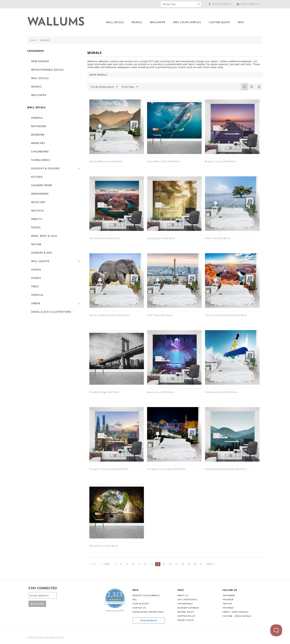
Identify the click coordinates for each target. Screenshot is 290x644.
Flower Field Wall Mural (218, 238)
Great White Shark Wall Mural (163, 161)
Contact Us (139, 608)
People (36, 227)
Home (33, 40)
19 (189, 564)
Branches (38, 143)
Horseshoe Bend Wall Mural (105, 238)
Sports (36, 278)
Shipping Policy (186, 616)
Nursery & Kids (42, 253)
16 (170, 564)
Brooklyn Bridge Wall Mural (104, 392)
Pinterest (228, 608)
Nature (36, 244)
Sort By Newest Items (104, 87)
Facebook (228, 599)
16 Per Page (129, 87)
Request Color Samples (146, 595)
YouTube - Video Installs (237, 616)
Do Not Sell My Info (149, 621)
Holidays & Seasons (45, 168)
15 (164, 564)
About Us (183, 595)
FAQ (135, 599)
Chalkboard (40, 152)
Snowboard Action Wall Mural (221, 392)
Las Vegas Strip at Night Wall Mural (166, 469)
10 (133, 564)
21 (201, 564)
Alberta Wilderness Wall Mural (106, 161)
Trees (35, 286)
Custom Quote (219, 22)
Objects (37, 219)
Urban (36, 303)
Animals (37, 118)
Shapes (36, 270)
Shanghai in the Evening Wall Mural (109, 469)
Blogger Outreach (188, 608)
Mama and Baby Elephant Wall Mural (110, 315)
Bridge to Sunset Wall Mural (220, 161)
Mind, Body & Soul (44, 236)
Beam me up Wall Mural (160, 392)
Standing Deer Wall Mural (161, 238)
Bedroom (38, 135)
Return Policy (186, 612)
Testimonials (185, 604)
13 (152, 564)
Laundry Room (42, 185)
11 (139, 564)
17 (176, 564)
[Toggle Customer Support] (276, 630)
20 (195, 564)
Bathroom (39, 126)
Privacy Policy (186, 620)
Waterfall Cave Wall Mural (104, 546)
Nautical (38, 211)
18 (182, 564)
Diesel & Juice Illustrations (51, 312)
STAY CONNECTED (43, 588)
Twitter (227, 604)
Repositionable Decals (48, 70)
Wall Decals (115, 22)
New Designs (40, 61)
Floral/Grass (41, 160)
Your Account (141, 604)
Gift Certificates (187, 599)
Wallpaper (158, 22)
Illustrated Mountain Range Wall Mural (226, 469)
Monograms (40, 194)
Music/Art (38, 202)
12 (145, 564)
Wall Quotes (40, 261)
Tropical (37, 295)
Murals (137, 22)
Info (241, 22)
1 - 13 (93, 564)
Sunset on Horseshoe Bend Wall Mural (226, 315)
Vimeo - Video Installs (235, 612)
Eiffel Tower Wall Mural (160, 315)
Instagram (229, 595)
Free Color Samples (187, 22)
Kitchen (37, 177)
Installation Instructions (148, 612)
